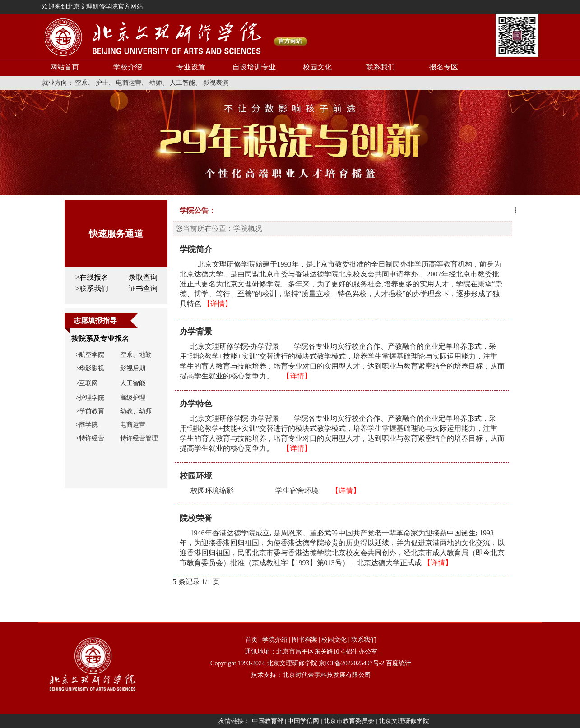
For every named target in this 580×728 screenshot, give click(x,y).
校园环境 (196, 476)
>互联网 (87, 383)
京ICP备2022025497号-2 (351, 663)
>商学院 (87, 425)
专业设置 (191, 67)
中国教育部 (268, 721)
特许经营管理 (139, 438)
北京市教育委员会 (349, 721)
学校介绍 (128, 67)
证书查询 (143, 288)
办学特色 (196, 404)
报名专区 (444, 67)
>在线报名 (92, 277)
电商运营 (133, 425)
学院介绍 (275, 640)
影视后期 (133, 368)
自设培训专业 (254, 67)
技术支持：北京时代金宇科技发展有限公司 (311, 675)
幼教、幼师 (136, 411)
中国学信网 (303, 721)
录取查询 (143, 277)
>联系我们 (92, 288)
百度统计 (399, 663)
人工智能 (133, 383)
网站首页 (65, 67)
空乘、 (84, 83)
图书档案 (305, 640)
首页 (251, 640)
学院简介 (196, 249)
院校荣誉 (196, 518)
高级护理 (133, 398)
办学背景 (196, 332)
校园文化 (317, 67)
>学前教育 (90, 411)
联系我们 (380, 67)
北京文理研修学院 (292, 663)
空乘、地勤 (136, 355)
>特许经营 (90, 438)
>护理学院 (90, 398)
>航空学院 (90, 355)
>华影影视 (90, 368)
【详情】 (218, 304)
